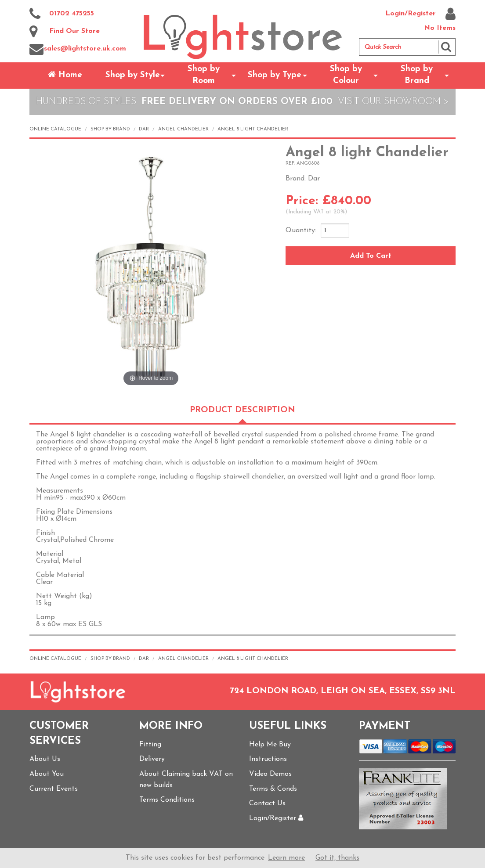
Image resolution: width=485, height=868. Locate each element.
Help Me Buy (270, 745)
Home (65, 75)
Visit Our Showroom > (393, 102)
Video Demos (270, 774)
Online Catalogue (55, 129)
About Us (45, 759)
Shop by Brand (417, 75)
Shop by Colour (346, 75)
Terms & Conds (273, 789)
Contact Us (267, 803)
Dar (144, 129)
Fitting (150, 745)
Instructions (268, 759)
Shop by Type (275, 75)
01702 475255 (62, 14)
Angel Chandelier (183, 129)
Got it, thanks (337, 858)
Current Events (54, 789)
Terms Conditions (167, 800)
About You (47, 774)
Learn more (286, 858)
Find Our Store (65, 32)
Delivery (152, 759)
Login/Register (420, 14)
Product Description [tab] (242, 410)
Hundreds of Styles (86, 102)
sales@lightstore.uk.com (78, 49)
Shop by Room (204, 75)
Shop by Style (133, 75)
